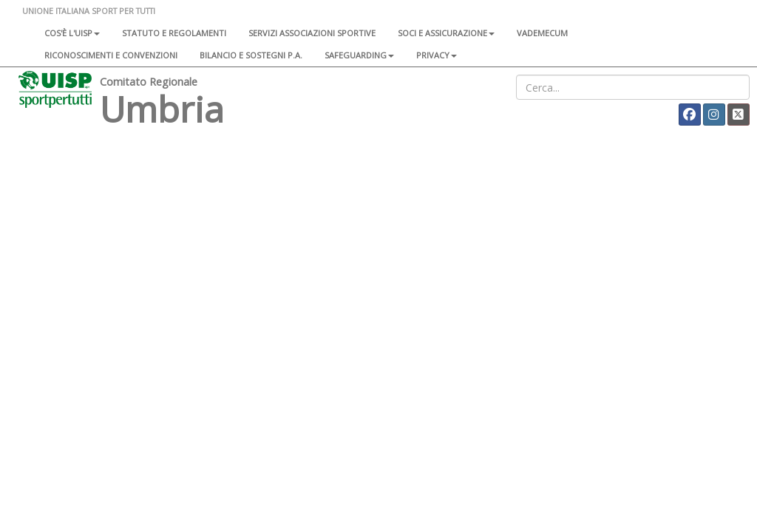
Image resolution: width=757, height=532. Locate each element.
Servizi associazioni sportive (312, 33)
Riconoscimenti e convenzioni (111, 55)
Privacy (437, 55)
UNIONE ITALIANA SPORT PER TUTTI (89, 11)
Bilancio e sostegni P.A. (251, 55)
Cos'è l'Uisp (72, 33)
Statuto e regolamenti (174, 33)
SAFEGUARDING (359, 55)
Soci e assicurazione (446, 33)
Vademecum (542, 33)
